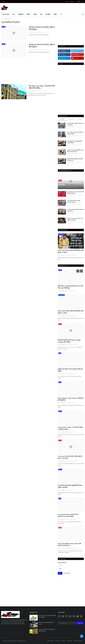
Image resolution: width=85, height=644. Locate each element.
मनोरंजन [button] (36, 14)
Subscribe (80, 623)
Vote (60, 573)
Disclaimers (70, 641)
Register (72, 2)
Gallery (3, 1)
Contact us (58, 641)
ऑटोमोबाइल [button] (21, 14)
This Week (62, 119)
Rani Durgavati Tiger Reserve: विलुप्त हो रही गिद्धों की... (71, 399)
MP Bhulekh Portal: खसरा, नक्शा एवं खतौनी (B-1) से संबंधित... (47, 616)
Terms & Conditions (78, 641)
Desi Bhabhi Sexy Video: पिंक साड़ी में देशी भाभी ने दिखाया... (75, 193)
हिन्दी (79, 2)
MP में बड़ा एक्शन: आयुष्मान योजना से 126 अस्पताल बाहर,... (75, 124)
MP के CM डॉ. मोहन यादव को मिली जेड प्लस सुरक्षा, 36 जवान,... (71, 251)
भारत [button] (14, 14)
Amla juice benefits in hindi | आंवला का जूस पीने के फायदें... (47, 630)
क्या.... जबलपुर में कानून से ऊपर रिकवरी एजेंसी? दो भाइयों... (75, 133)
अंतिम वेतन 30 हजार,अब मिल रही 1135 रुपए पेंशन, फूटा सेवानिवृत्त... (70, 287)
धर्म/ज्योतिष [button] (48, 14)
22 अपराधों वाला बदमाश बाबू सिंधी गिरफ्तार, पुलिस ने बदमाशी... (70, 486)
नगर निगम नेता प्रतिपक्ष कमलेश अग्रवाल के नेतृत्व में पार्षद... (75, 210)
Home (2, 19)
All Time (80, 119)
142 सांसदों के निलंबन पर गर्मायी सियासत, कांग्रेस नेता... (74, 201)
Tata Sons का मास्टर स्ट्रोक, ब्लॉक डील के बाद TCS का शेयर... (70, 457)
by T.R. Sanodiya (32, 32)
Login (67, 2)
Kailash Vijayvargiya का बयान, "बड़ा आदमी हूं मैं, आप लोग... (75, 219)
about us (63, 641)
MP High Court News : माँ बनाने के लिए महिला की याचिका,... (42, 87)
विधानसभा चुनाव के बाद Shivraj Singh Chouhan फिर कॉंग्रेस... (69, 341)
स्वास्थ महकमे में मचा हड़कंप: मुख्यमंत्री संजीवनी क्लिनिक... (74, 142)
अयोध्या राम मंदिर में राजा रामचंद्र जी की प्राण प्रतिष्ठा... (70, 370)
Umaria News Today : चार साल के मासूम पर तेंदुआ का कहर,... (70, 428)
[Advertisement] (28, 71)
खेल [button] (42, 14)
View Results (67, 573)
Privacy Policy (50, 641)
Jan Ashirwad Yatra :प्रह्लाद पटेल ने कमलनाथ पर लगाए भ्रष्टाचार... (68, 515)
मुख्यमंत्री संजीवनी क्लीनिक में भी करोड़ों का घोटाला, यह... (75, 160)
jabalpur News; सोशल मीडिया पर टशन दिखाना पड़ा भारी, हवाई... (75, 151)
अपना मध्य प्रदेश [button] (6, 14)
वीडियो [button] (56, 14)
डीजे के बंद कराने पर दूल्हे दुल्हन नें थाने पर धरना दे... (46, 623)
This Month (71, 119)
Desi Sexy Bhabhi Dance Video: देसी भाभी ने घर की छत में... (69, 545)
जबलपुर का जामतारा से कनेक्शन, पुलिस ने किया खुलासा (42, 28)
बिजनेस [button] (29, 14)
